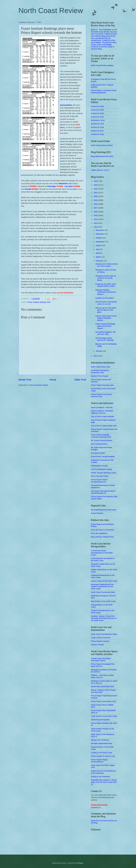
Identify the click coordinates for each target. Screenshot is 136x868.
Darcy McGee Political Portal (102, 537)
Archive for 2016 (97, 134)
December (100, 230)
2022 (96, 189)
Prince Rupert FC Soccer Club (103, 756)
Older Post (80, 380)
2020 (96, 196)
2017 (96, 208)
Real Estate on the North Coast (103, 601)
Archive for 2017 (97, 131)
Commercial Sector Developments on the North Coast (102, 553)
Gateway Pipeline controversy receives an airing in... (106, 292)
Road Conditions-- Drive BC (102, 407)
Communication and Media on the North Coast (103, 559)
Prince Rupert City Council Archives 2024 (101, 395)
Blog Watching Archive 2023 (102, 156)
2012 (96, 227)
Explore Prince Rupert (100, 376)
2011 (96, 356)
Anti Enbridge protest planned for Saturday (105, 339)
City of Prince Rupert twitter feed (104, 426)
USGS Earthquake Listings (102, 469)
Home (53, 380)
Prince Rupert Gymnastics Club (103, 701)
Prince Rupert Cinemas (100, 641)
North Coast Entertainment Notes (104, 634)
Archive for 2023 (97, 110)
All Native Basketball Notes (102, 743)
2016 (96, 212)
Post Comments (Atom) (39, 385)
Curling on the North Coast (102, 753)
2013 (96, 223)
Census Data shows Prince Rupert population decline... (106, 318)
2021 (96, 193)
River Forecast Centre (100, 476)
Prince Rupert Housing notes (102, 385)
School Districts (97, 513)
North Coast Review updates (102, 65)
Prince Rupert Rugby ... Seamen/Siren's (100, 761)
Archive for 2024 (97, 106)
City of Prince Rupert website (103, 417)
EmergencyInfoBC (98, 453)
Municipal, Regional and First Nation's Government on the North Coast (103, 587)
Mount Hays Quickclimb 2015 (103, 687)
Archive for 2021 (97, 117)
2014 (96, 219)
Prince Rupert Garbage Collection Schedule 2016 (101, 436)
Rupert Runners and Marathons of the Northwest (103, 772)
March (99, 257)
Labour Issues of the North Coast (104, 581)
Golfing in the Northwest (101, 777)
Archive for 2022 (97, 113)
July (98, 249)
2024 (96, 181)
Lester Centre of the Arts (101, 638)
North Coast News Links (101, 367)
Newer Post (25, 380)
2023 (96, 185)
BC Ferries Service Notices (102, 440)
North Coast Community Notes (103, 592)
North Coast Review (51, 10)
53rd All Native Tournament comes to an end (106, 303)
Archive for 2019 (97, 124)
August (99, 245)
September (100, 242)
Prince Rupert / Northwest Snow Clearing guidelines (104, 92)
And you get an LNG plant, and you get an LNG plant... (106, 310)
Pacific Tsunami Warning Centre (104, 473)
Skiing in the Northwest (100, 740)
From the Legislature (99, 533)
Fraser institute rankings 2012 (39, 302)
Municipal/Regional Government (104, 510)
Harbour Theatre (98, 645)
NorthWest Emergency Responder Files (100, 371)
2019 (96, 200)
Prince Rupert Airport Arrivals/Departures (99, 481)
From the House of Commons (103, 530)
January (99, 351)
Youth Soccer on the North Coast (104, 716)
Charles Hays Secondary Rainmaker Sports (101, 660)
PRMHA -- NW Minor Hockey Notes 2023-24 (102, 676)
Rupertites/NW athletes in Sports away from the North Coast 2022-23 (104, 782)
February (100, 261)
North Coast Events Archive (102, 145)
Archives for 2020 (98, 120)
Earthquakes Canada (99, 466)
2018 (96, 204)
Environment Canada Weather (103, 457)
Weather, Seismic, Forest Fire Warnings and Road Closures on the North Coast (104, 618)
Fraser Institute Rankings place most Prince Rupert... (105, 326)
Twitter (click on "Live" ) (100, 170)
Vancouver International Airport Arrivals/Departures (103, 492)
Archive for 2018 (97, 127)
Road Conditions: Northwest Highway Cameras (102, 412)
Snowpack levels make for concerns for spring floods (106, 278)
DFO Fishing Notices (99, 444)
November (100, 234)
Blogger (80, 863)
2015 (96, 215)
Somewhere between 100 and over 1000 (105, 333)
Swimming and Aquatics (100, 720)
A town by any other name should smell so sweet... (106, 285)
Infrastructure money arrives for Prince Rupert (106, 265)
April (98, 253)
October (99, 238)
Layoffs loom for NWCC (105, 298)
